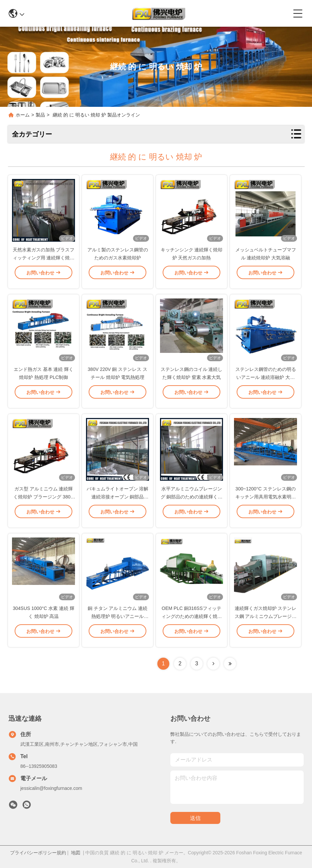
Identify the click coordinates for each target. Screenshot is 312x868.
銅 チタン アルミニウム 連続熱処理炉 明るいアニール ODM (118, 622)
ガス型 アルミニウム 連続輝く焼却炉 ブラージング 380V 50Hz (43, 502)
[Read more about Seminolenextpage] (213, 664)
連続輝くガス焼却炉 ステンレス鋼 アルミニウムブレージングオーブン (266, 622)
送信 (195, 818)
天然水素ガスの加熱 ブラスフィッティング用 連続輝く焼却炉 (44, 263)
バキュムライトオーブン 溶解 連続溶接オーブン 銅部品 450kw (118, 502)
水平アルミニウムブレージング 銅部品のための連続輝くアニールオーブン (192, 502)
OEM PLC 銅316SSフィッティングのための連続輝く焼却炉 (192, 622)
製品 (40, 115)
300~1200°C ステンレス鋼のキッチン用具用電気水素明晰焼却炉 (266, 502)
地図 (76, 853)
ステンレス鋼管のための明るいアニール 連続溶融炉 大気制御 (266, 383)
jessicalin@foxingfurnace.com (51, 788)
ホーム (23, 115)
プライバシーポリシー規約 (38, 853)
